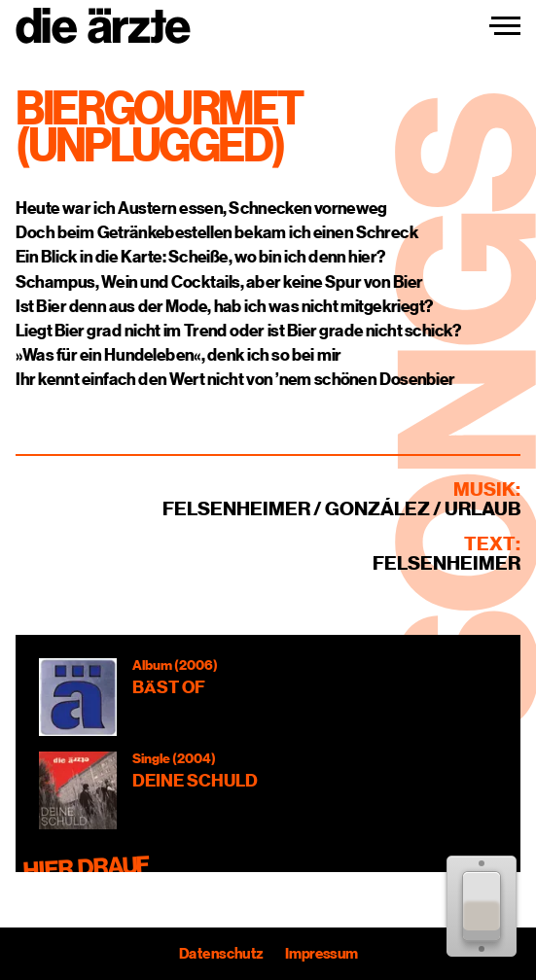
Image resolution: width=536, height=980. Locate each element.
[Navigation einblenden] (505, 26)
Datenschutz (221, 954)
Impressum (321, 954)
